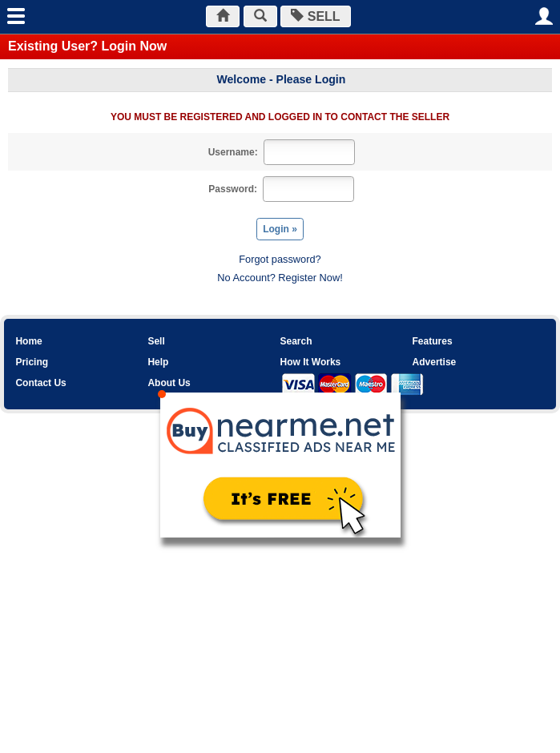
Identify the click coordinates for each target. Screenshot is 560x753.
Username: (233, 152)
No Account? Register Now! (280, 278)
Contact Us (40, 383)
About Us (169, 383)
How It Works (310, 362)
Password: (233, 189)
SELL (315, 16)
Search (296, 341)
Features (433, 341)
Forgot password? (280, 259)
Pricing (32, 362)
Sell (156, 341)
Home (28, 341)
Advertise (435, 362)
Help (158, 362)
